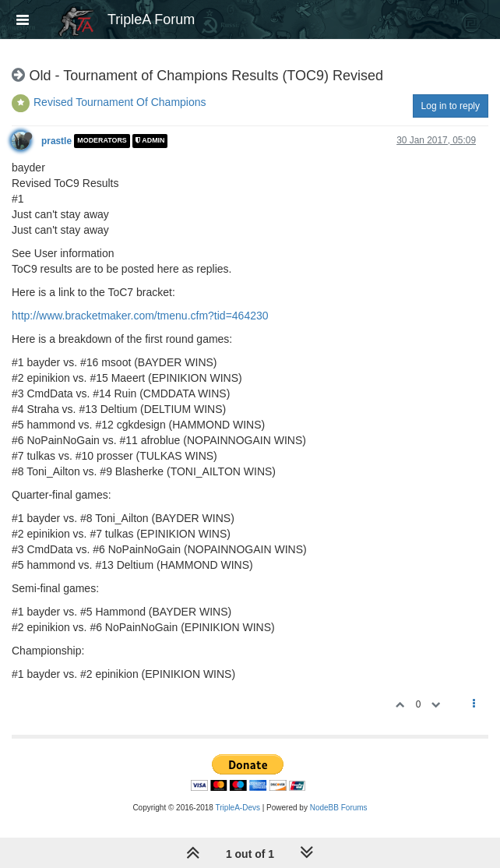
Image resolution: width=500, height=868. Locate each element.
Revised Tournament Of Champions (120, 102)
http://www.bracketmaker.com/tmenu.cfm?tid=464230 (140, 316)
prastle (56, 141)
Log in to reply (451, 106)
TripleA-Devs (238, 808)
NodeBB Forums (339, 808)
